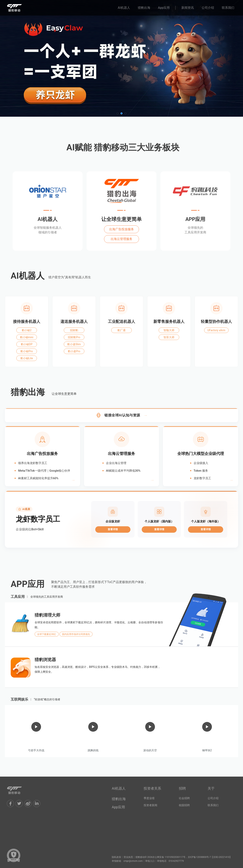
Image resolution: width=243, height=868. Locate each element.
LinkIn (37, 804)
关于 (211, 788)
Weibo (28, 804)
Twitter (19, 804)
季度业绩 (149, 798)
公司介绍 (208, 8)
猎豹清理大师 (47, 615)
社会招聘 (184, 798)
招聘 (182, 788)
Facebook (10, 804)
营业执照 (128, 857)
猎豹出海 (144, 8)
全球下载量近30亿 (47, 634)
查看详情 (113, 529)
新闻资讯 (188, 8)
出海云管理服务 (121, 239)
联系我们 (228, 8)
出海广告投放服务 (121, 229)
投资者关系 (152, 788)
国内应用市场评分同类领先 (76, 634)
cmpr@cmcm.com (133, 861)
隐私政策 (116, 857)
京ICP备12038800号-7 (199, 857)
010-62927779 (176, 861)
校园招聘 (184, 805)
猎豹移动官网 (18, 8)
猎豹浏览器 (45, 660)
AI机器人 (124, 8)
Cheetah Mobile (18, 790)
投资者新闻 (150, 805)
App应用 (164, 8)
